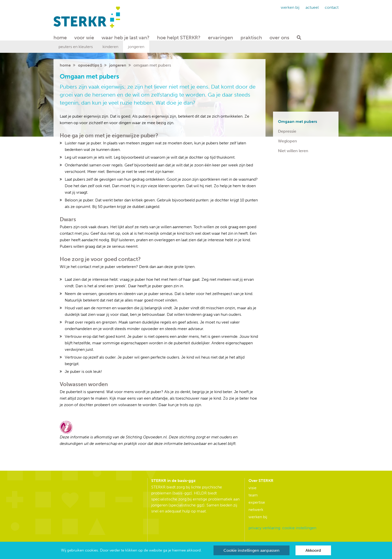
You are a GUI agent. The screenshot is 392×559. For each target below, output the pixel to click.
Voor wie (84, 38)
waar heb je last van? (125, 38)
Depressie (287, 131)
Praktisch (251, 38)
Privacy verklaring (264, 528)
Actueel (312, 7)
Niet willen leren (293, 151)
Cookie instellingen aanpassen (251, 550)
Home (60, 38)
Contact (332, 7)
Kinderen (110, 47)
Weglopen (287, 141)
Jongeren (136, 47)
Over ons (279, 38)
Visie (252, 488)
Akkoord (313, 550)
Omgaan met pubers (297, 121)
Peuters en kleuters (76, 47)
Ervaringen (220, 38)
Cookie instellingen (299, 528)
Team (253, 495)
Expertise (257, 502)
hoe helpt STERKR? (179, 38)
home (65, 65)
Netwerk (256, 510)
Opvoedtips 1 (90, 65)
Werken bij (290, 7)
